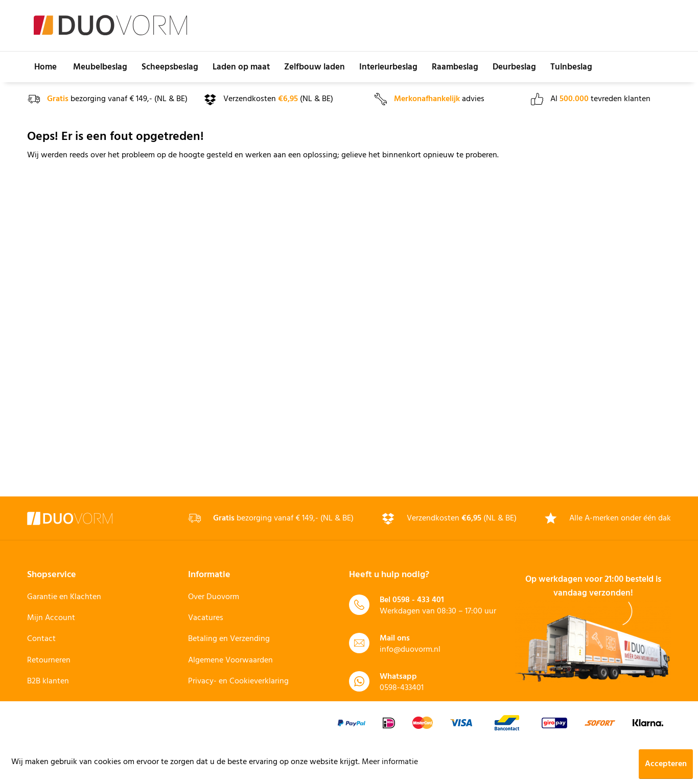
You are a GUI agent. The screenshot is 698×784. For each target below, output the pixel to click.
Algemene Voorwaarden (230, 660)
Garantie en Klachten (64, 597)
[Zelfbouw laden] (315, 67)
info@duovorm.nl (410, 650)
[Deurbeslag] (514, 67)
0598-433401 (402, 688)
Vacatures (206, 618)
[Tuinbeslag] (571, 67)
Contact (41, 639)
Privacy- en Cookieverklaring (238, 681)
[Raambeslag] (455, 67)
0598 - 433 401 (418, 600)
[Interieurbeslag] (388, 67)
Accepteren (666, 764)
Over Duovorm (214, 597)
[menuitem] (45, 67)
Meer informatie (390, 762)
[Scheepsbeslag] (170, 67)
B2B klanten (48, 681)
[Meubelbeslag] (100, 67)
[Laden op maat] (241, 67)
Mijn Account (51, 618)
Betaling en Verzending (229, 639)
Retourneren (49, 660)
